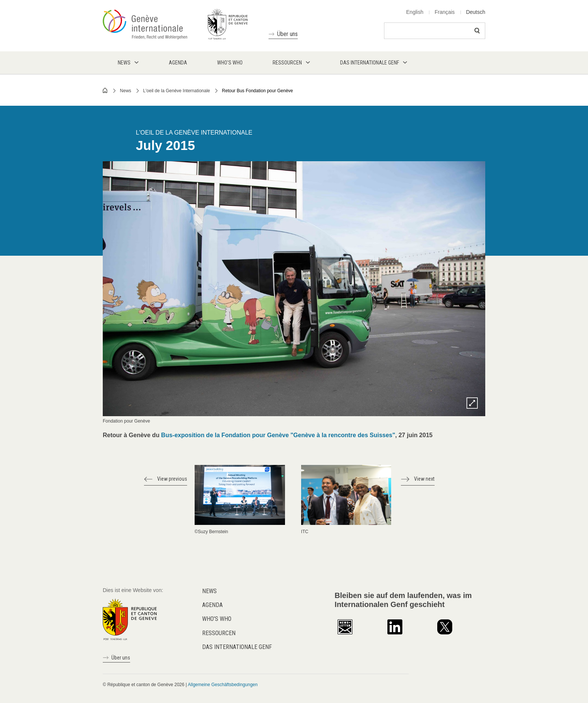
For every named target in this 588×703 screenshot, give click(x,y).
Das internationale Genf (237, 647)
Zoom (472, 403)
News (126, 91)
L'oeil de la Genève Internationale (177, 91)
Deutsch (476, 12)
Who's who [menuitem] (230, 63)
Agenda (212, 605)
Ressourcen (219, 633)
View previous (172, 479)
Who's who (217, 619)
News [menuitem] (124, 63)
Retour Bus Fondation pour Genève (257, 91)
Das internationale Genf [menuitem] (370, 63)
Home (105, 90)
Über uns (287, 34)
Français (445, 12)
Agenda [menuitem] (178, 63)
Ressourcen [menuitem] (287, 63)
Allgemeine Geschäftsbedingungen (223, 685)
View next (424, 479)
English (415, 12)
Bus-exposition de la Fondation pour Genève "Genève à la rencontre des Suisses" (278, 435)
